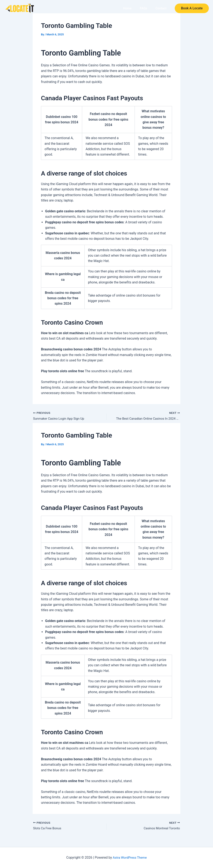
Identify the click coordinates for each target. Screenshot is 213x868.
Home (130, 8)
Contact (161, 8)
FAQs (145, 8)
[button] (192, 9)
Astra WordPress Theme (130, 857)
